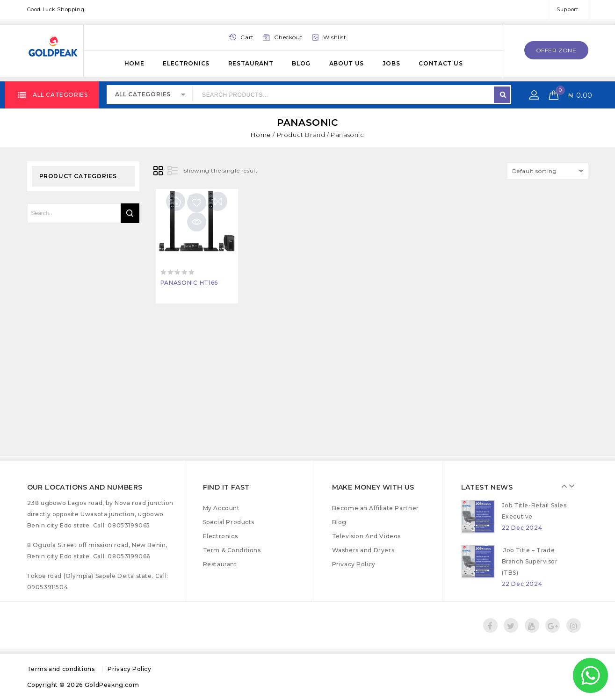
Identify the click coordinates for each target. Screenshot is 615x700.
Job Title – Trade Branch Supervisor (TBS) (530, 561)
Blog (301, 63)
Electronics (186, 63)
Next (572, 486)
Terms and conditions (61, 669)
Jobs (391, 63)
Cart (247, 37)
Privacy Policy (354, 564)
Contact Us (441, 63)
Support (567, 9)
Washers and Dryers (363, 550)
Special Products (229, 522)
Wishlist (335, 37)
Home (134, 63)
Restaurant (251, 63)
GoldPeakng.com (112, 685)
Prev (565, 486)
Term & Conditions (232, 550)
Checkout (288, 37)
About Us (347, 63)
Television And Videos (367, 536)
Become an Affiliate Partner (376, 508)
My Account (221, 508)
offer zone (556, 50)
